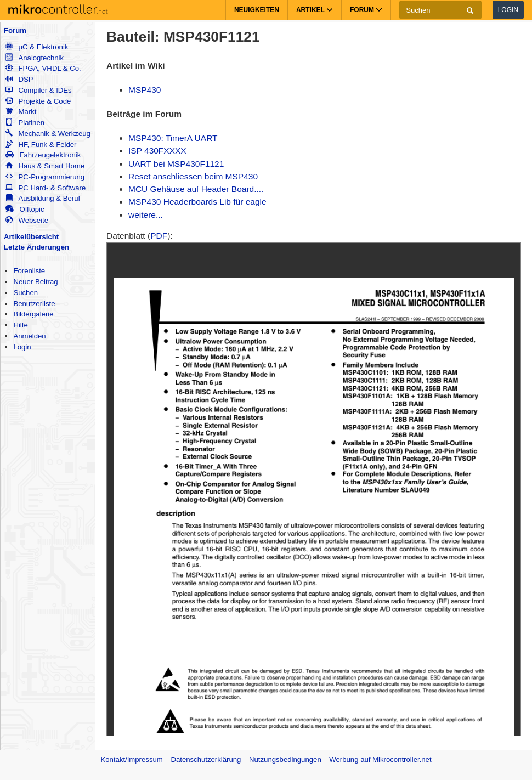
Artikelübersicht (31, 237)
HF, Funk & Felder (41, 145)
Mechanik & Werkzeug (48, 134)
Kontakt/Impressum (131, 759)
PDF (159, 236)
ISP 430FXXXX (157, 151)
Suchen (26, 293)
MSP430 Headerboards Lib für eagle (197, 202)
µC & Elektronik (37, 47)
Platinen (25, 123)
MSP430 (145, 90)
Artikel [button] (315, 10)
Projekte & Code (38, 101)
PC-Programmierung (45, 177)
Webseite (27, 220)
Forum (15, 30)
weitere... (146, 215)
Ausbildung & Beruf (43, 198)
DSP (19, 79)
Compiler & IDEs (38, 90)
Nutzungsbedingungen (285, 759)
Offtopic (25, 209)
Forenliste (29, 271)
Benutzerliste (34, 304)
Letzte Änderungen (36, 247)
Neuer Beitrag (35, 282)
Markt (21, 112)
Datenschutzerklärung (206, 759)
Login (508, 10)
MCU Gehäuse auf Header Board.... (196, 189)
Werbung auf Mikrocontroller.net (380, 759)
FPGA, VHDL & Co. (43, 68)
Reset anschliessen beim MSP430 (193, 176)
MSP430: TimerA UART (173, 138)
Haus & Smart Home (45, 166)
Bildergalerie (33, 314)
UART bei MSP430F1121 (176, 164)
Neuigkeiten (257, 10)
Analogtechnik (35, 58)
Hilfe (20, 325)
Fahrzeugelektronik (43, 155)
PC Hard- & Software (46, 188)
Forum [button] (366, 10)
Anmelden (29, 336)
